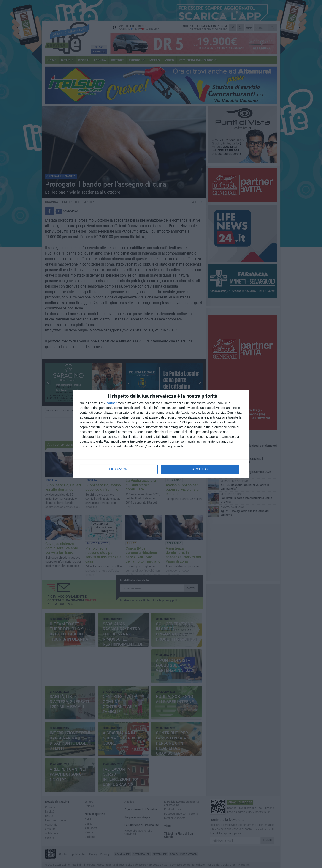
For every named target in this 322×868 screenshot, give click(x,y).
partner (111, 403)
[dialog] (161, 434)
